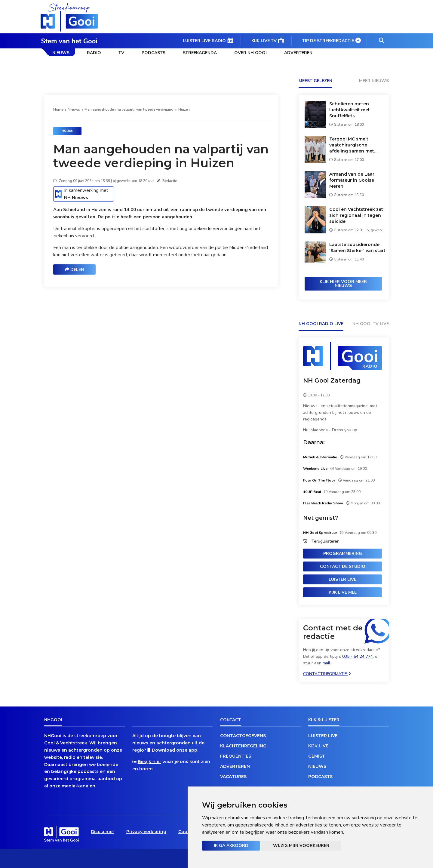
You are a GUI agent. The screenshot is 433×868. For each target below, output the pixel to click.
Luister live (342, 579)
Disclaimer (103, 832)
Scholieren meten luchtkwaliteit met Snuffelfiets (350, 110)
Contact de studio (343, 566)
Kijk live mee (343, 592)
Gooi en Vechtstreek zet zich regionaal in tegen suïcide (356, 215)
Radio (94, 53)
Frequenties (236, 756)
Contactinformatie (327, 674)
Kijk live (318, 746)
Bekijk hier (149, 762)
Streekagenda (200, 53)
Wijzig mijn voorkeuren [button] (301, 846)
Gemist (317, 756)
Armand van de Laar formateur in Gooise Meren (352, 180)
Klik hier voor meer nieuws (343, 284)
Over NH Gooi (250, 53)
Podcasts (154, 53)
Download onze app (175, 750)
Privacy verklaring (146, 832)
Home (58, 109)
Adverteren (298, 53)
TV (121, 53)
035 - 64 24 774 (358, 656)
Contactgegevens (243, 736)
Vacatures (233, 777)
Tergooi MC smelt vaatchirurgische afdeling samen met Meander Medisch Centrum (352, 145)
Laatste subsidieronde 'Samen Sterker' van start (357, 248)
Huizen (68, 131)
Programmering (343, 554)
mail (326, 663)
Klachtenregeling (243, 746)
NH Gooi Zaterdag (332, 380)
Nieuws (61, 53)
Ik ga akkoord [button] (231, 846)
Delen (74, 270)
